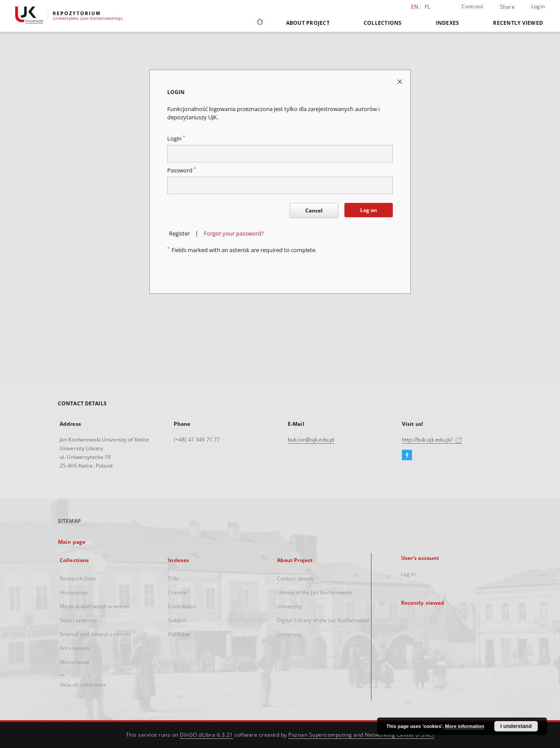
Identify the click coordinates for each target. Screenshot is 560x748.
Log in (408, 574)
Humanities (74, 592)
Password (182, 170)
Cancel (314, 211)
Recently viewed (518, 23)
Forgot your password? (234, 234)
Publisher (180, 634)
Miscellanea (74, 662)
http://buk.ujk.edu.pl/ (432, 440)
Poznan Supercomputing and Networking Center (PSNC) (361, 735)
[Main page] (259, 23)
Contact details (295, 578)
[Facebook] (407, 455)
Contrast (472, 6)
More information (465, 726)
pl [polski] (428, 7)
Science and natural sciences (95, 634)
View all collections (83, 685)
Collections (383, 23)
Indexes (448, 23)
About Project (308, 23)
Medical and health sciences (94, 606)
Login (538, 6)
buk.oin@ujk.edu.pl (311, 440)
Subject (177, 620)
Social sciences (78, 620)
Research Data (78, 578)
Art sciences (75, 648)
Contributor (182, 606)
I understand (516, 726)
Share (507, 7)
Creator (178, 592)
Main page (72, 542)
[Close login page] (400, 81)
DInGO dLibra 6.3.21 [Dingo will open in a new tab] (206, 735)
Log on (369, 210)
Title (174, 578)
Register (179, 234)
